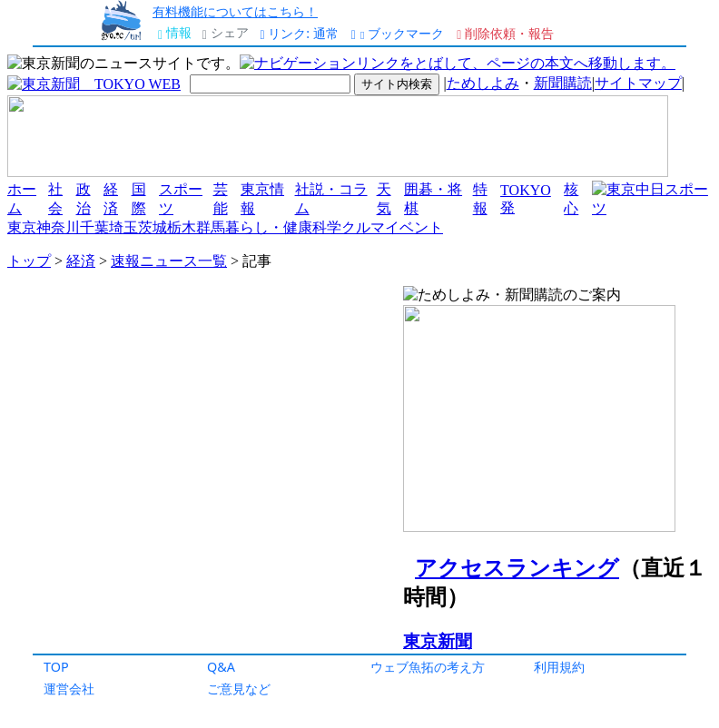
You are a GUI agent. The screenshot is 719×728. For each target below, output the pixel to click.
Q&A (221, 667)
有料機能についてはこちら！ (235, 11)
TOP (56, 667)
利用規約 (559, 667)
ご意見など (239, 689)
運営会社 (69, 689)
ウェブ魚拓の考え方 (428, 667)
